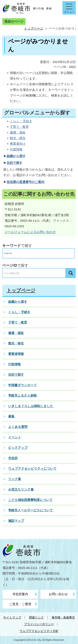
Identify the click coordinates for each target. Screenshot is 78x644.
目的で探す (15, 163)
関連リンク (36, 617)
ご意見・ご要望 (20, 604)
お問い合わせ (58, 594)
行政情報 (16, 149)
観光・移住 (18, 138)
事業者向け (18, 144)
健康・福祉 (18, 132)
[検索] (36, 253)
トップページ (34, 28)
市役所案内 (20, 594)
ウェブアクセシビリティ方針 (39, 631)
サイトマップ (12, 617)
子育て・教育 (19, 127)
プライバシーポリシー (39, 624)
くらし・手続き (21, 121)
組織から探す (16, 156)
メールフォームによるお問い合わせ (30, 232)
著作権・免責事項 (63, 617)
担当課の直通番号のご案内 (26, 182)
